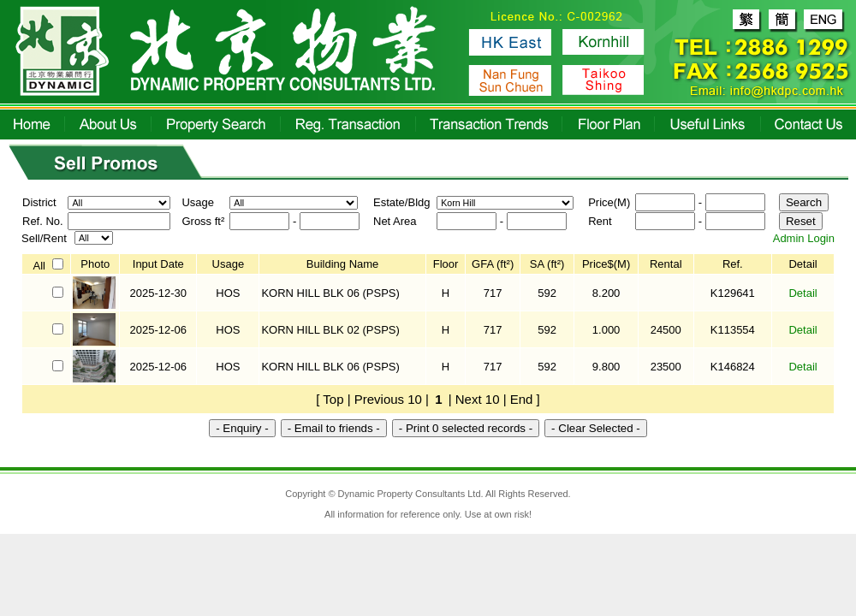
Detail (802, 293)
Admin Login (804, 238)
